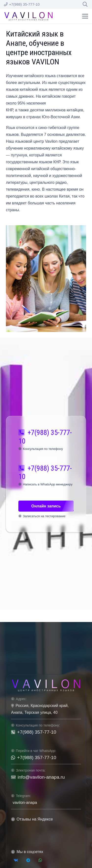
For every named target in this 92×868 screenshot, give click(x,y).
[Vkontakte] (16, 860)
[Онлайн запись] (46, 506)
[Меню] (85, 16)
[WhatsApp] (40, 860)
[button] (85, 4)
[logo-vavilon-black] (28, 16)
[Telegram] (28, 860)
